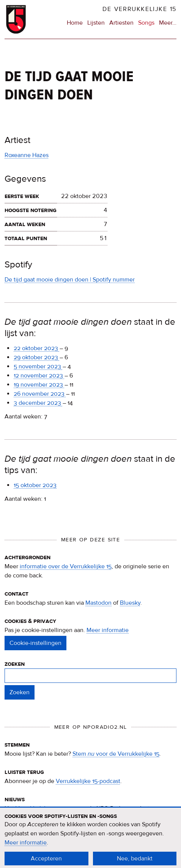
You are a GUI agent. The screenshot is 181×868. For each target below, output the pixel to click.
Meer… (168, 23)
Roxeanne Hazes (27, 155)
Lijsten (96, 23)
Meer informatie (108, 630)
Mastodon (98, 603)
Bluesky (130, 603)
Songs (146, 23)
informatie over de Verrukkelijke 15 (66, 566)
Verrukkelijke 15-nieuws (47, 808)
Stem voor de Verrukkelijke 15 (116, 754)
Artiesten (121, 23)
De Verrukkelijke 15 (139, 9)
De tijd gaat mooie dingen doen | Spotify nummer (70, 280)
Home (75, 23)
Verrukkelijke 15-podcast (88, 781)
